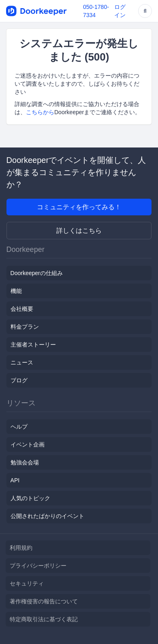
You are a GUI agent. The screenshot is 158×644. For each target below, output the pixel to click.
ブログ (19, 380)
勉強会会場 (25, 462)
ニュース (22, 362)
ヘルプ (19, 427)
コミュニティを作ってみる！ (79, 207)
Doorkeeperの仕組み (37, 273)
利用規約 (21, 548)
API (15, 480)
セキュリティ (27, 583)
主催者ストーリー (33, 345)
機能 (16, 291)
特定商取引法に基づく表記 (44, 619)
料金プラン (25, 327)
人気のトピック (30, 498)
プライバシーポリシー (38, 566)
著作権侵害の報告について (44, 601)
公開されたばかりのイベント (47, 516)
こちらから (40, 112)
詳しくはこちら (79, 231)
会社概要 (22, 309)
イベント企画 (28, 445)
